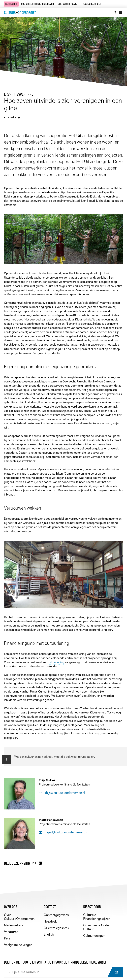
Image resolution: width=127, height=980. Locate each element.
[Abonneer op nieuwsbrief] (113, 972)
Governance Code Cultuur (96, 927)
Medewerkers (14, 925)
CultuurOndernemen (20, 13)
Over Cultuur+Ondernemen (19, 917)
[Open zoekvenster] (115, 12)
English (49, 935)
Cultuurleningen (92, 4)
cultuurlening (56, 662)
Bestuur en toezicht (69, 4)
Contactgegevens (56, 915)
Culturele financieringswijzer (38, 4)
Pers (7, 938)
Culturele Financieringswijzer (97, 917)
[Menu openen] (120, 12)
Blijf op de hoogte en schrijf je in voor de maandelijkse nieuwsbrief (55, 962)
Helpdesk (50, 921)
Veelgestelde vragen (18, 945)
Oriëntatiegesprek (56, 928)
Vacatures (11, 932)
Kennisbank (11, 4)
